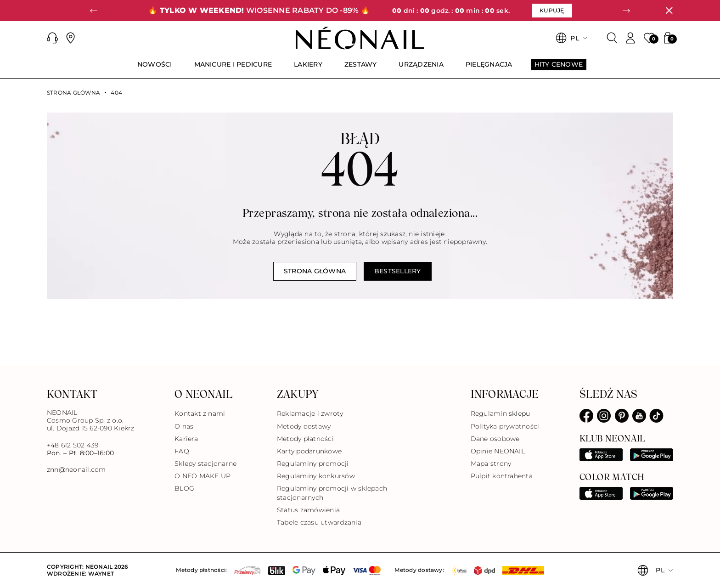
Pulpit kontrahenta (502, 476)
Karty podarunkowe (309, 451)
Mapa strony (491, 464)
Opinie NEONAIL (498, 451)
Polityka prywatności (505, 426)
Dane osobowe (495, 439)
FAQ (182, 451)
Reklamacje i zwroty (310, 413)
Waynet (101, 574)
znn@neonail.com (76, 470)
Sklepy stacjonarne (205, 464)
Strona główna (73, 93)
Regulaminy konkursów (316, 476)
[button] (94, 11)
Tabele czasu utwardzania (319, 522)
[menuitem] (155, 68)
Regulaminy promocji (313, 464)
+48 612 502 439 (73, 445)
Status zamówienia (308, 510)
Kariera (186, 439)
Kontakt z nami (200, 413)
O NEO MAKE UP (202, 476)
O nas (184, 426)
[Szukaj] (612, 38)
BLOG (184, 488)
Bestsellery (398, 271)
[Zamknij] (669, 11)
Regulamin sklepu (501, 413)
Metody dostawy (304, 426)
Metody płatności (305, 439)
